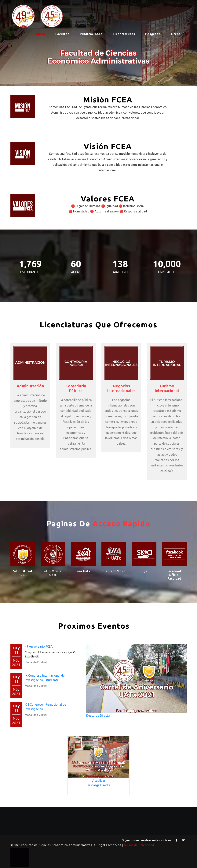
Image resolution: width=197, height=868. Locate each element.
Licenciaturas (124, 34)
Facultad (62, 34)
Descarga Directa (98, 715)
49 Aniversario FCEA (39, 646)
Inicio (41, 34)
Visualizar (98, 781)
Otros (176, 34)
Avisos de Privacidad (139, 845)
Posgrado (153, 34)
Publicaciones (91, 34)
